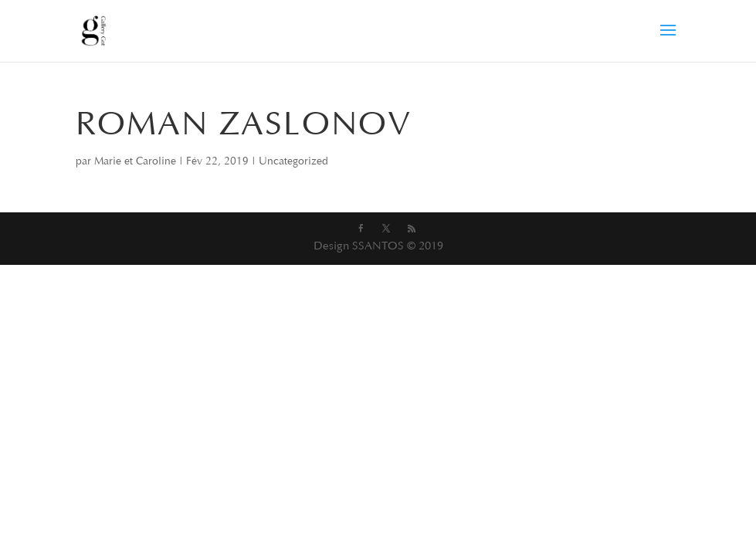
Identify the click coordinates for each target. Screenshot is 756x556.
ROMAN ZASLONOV (244, 127)
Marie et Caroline (135, 162)
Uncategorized (293, 162)
